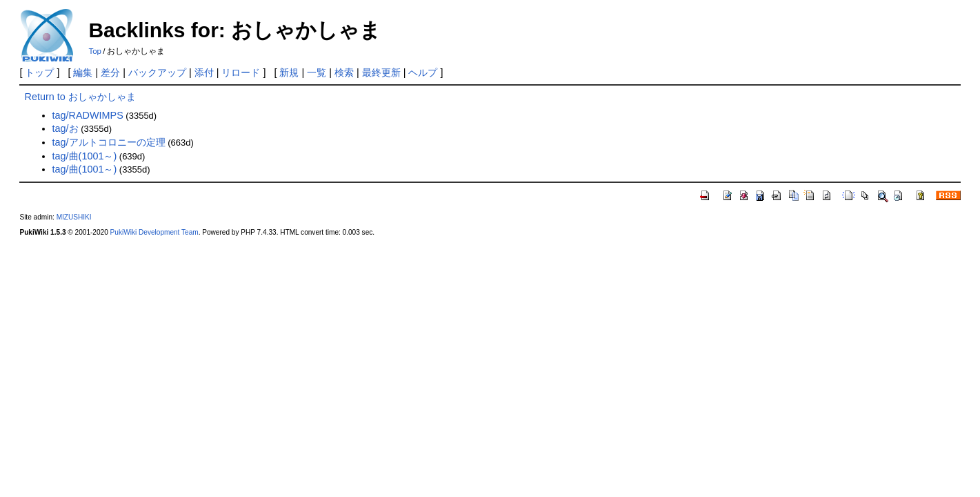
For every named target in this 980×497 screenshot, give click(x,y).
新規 (289, 72)
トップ (39, 72)
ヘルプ (423, 72)
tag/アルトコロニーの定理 (109, 142)
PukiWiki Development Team (154, 232)
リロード (241, 72)
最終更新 (381, 72)
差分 (110, 72)
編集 (83, 72)
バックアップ (157, 72)
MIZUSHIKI (74, 217)
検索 (344, 72)
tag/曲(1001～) (85, 156)
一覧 (317, 72)
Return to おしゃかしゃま (80, 97)
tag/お (66, 128)
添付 (204, 72)
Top (95, 51)
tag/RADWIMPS (88, 115)
